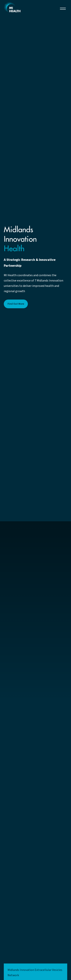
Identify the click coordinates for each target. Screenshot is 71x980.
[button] (63, 8)
